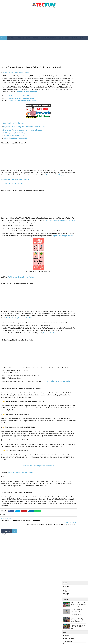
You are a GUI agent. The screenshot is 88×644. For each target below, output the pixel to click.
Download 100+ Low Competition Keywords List (31, 498)
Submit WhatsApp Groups (49, 38)
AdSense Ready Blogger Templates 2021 (16, 146)
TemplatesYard (15, 641)
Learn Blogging (65, 38)
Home (4, 38)
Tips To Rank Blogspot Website (19, 252)
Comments (28, 75)
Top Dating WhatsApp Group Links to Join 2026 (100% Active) (78, 108)
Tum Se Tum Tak (63, 600)
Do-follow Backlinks (50, 356)
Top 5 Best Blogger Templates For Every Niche (19, 232)
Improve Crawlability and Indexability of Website (24, 134)
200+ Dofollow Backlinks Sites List (16, 194)
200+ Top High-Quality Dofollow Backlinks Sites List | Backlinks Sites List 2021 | (79, 86)
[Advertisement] (44, 23)
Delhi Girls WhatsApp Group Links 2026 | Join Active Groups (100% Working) (16, 601)
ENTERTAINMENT (69, 122)
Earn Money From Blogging (33, 185)
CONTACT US (66, 74)
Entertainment (77, 38)
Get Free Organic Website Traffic (14, 143)
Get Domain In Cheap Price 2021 (19, 104)
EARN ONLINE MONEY (69, 120)
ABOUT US (66, 73)
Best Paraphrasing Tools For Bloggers (15, 141)
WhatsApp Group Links (16, 38)
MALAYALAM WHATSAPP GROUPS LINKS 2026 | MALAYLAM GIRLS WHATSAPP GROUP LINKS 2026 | (78, 93)
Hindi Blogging (69, 125)
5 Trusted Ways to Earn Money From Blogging (23, 138)
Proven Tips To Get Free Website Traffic (20, 505)
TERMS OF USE (67, 70)
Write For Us (66, 67)
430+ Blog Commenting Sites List (26, 99)
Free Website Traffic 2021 (14, 131)
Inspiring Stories (32, 38)
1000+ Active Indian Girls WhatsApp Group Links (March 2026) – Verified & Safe (78, 101)
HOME (65, 77)
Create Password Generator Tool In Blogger (23, 108)
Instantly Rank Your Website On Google (21, 106)
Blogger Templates (31, 641)
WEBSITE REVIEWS (69, 136)
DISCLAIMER (66, 76)
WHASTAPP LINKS (69, 139)
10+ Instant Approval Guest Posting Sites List (15, 189)
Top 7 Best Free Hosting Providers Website (21, 294)
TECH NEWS (67, 134)
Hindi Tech (67, 128)
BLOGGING (21, 75)
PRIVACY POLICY (67, 72)
